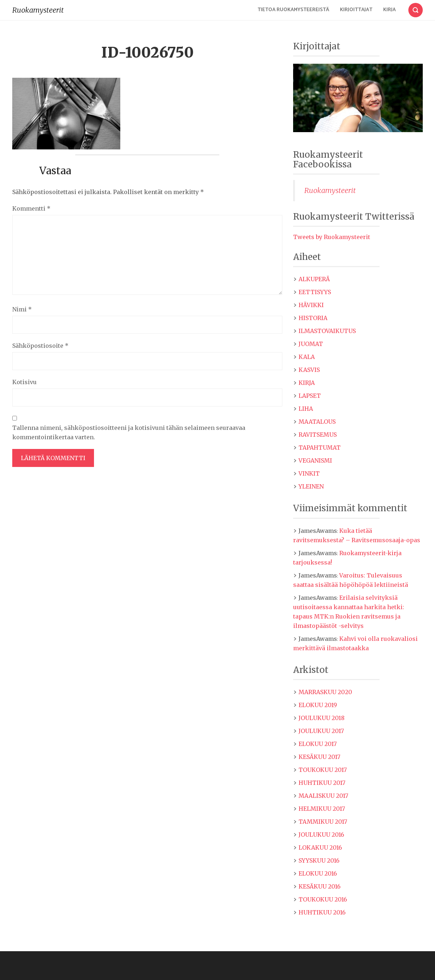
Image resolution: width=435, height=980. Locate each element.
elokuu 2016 (318, 873)
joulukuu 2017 (321, 731)
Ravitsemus (318, 435)
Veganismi (315, 460)
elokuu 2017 (318, 744)
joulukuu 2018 (322, 718)
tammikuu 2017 (323, 822)
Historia (313, 318)
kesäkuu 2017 (319, 757)
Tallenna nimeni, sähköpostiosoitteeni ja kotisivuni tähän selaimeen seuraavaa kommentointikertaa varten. (129, 432)
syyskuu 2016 (319, 860)
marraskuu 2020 (325, 692)
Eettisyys (315, 292)
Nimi (22, 309)
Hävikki (311, 305)
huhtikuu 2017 (322, 783)
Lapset (310, 396)
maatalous (317, 422)
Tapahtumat (320, 448)
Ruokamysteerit (38, 10)
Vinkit (309, 473)
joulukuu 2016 (321, 835)
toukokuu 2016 (323, 899)
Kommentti (31, 208)
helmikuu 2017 (322, 809)
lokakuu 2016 (320, 848)
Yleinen (311, 486)
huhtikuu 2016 (322, 912)
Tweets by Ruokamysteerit (332, 237)
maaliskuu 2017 (323, 796)
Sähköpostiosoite (40, 346)
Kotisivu (24, 382)
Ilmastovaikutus (327, 331)
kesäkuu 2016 (320, 886)
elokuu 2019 (318, 705)
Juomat (311, 344)
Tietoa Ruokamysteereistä (293, 10)
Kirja (389, 10)
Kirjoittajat (356, 10)
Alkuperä (314, 279)
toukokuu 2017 (323, 770)
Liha (306, 409)
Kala (307, 357)
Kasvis (309, 370)
